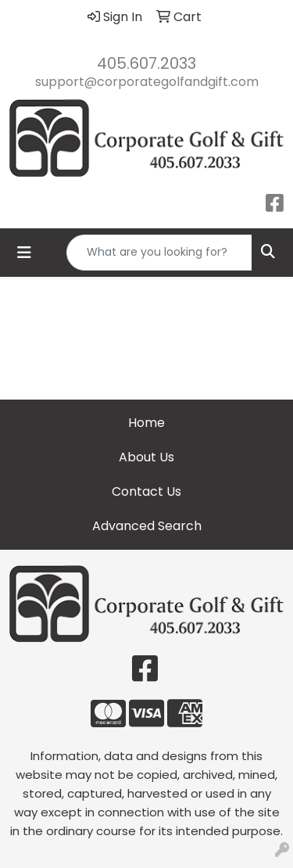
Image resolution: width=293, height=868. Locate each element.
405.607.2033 (146, 63)
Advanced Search (147, 526)
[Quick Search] (159, 253)
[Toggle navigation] (24, 253)
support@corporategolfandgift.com (147, 82)
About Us (146, 457)
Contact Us (146, 491)
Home (146, 423)
